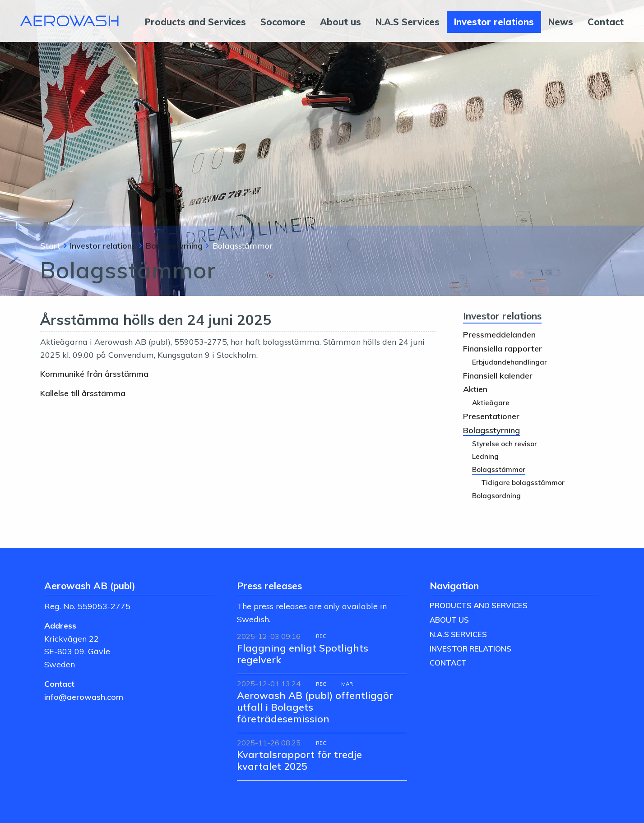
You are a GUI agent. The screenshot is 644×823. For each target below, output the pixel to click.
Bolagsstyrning (174, 245)
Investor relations (494, 22)
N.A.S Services (408, 22)
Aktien (475, 389)
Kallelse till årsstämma (83, 393)
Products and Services (195, 22)
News (561, 22)
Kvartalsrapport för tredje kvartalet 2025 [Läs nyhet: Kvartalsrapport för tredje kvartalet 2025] (299, 760)
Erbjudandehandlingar (510, 362)
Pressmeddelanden (499, 334)
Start (50, 245)
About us (341, 22)
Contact (606, 22)
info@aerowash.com (84, 697)
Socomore (283, 22)
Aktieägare (491, 403)
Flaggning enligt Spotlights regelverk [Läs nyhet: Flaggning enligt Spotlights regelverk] (303, 654)
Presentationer (491, 416)
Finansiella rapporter (503, 348)
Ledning (485, 456)
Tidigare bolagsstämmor (523, 483)
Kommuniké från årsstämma (94, 374)
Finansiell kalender (498, 375)
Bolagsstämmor (499, 469)
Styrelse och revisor (505, 444)
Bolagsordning (496, 496)
